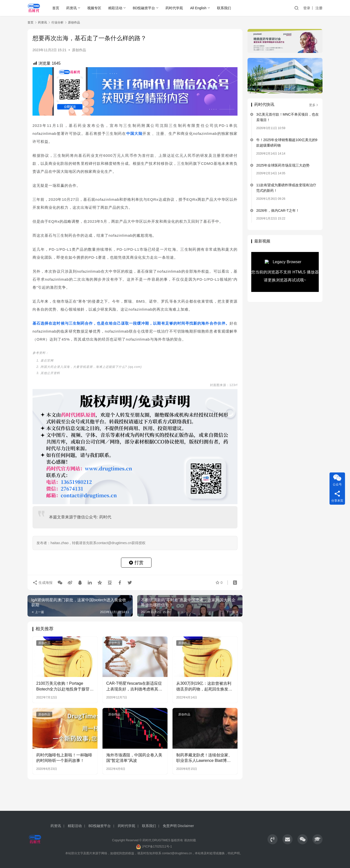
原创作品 (79, 50)
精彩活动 (115, 8)
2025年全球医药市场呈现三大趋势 (283, 165)
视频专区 (94, 8)
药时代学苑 (174, 8)
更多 (314, 105)
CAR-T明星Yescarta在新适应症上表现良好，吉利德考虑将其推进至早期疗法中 (134, 687)
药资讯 (71, 8)
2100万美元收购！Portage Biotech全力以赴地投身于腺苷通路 (65, 687)
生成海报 (42, 582)
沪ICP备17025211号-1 (157, 847)
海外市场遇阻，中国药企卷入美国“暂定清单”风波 (134, 758)
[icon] (272, 839)
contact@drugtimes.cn (177, 853)
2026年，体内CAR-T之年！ (278, 211)
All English (198, 8)
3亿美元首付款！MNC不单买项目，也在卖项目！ (287, 117)
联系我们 (224, 8)
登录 (307, 8)
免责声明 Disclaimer (178, 826)
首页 (56, 8)
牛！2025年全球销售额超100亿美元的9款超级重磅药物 (287, 143)
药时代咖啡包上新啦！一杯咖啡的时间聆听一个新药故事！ (64, 758)
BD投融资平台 (144, 8)
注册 (319, 8)
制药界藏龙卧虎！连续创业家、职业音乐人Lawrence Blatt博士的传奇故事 (204, 758)
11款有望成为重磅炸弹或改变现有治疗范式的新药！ (286, 188)
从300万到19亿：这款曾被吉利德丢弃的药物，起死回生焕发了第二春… (204, 687)
